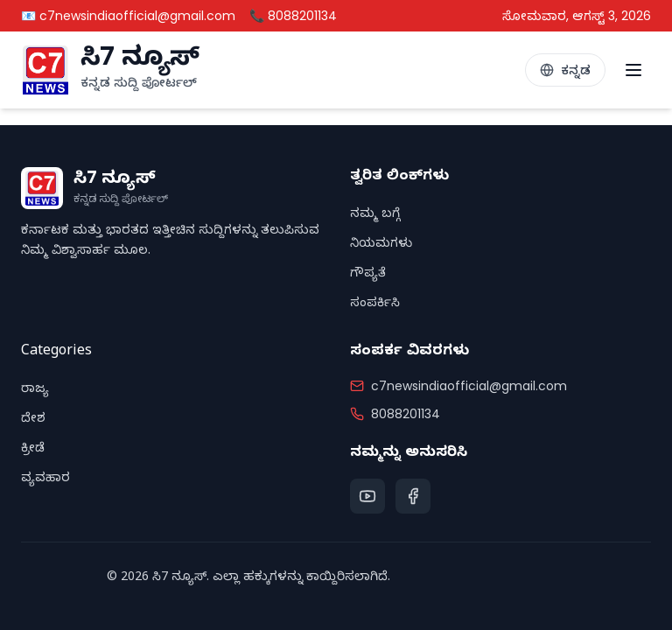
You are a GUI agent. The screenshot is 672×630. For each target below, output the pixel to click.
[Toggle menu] (633, 70)
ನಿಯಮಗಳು (381, 245)
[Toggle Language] (565, 70)
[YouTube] (367, 496)
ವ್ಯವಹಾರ (45, 480)
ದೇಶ (33, 420)
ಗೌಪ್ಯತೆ (368, 275)
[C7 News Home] (110, 70)
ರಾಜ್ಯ (35, 391)
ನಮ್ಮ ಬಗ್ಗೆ (375, 216)
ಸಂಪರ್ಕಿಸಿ (375, 305)
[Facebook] (413, 496)
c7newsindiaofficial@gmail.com (469, 386)
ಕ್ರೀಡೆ (33, 450)
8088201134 (406, 414)
